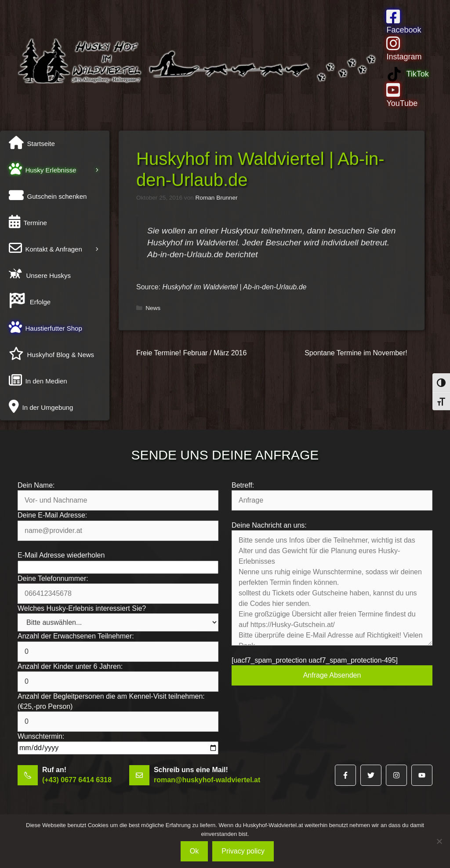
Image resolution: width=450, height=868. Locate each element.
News (153, 308)
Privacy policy (243, 851)
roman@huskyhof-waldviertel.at (207, 780)
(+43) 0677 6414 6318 (77, 780)
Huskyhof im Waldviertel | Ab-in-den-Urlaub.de (235, 287)
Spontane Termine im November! (356, 353)
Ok (194, 851)
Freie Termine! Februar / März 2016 (191, 353)
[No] (439, 841)
